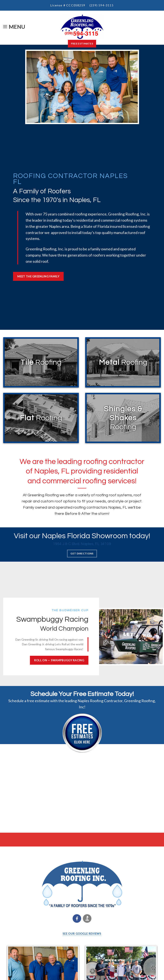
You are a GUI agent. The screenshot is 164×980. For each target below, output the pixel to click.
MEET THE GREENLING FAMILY (38, 276)
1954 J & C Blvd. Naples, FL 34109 (82, 544)
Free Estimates (82, 44)
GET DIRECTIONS (82, 553)
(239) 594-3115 (102, 5)
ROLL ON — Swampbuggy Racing (59, 660)
